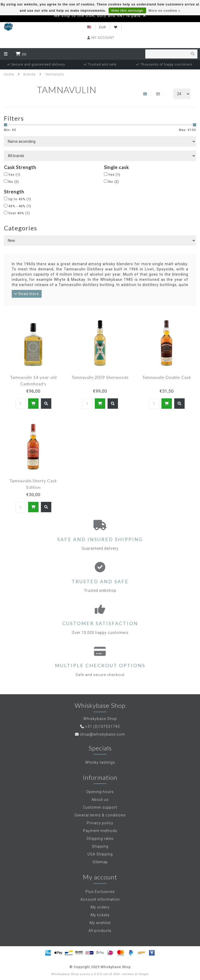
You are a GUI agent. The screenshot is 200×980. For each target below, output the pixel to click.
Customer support (100, 807)
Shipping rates (100, 839)
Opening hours (100, 792)
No (14, 182)
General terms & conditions (100, 815)
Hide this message (127, 11)
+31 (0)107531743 (102, 726)
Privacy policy (100, 823)
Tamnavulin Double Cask (167, 377)
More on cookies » (165, 11)
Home (9, 74)
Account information (100, 899)
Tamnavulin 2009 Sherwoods (100, 377)
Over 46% (19, 213)
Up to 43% (20, 199)
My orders (100, 907)
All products (100, 931)
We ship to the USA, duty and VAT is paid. (98, 16)
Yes (14, 175)
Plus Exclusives (100, 892)
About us (100, 800)
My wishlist (100, 923)
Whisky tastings (100, 762)
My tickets (100, 915)
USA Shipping (100, 854)
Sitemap (100, 862)
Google (144, 974)
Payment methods (100, 831)
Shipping (100, 846)
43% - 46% (20, 206)
